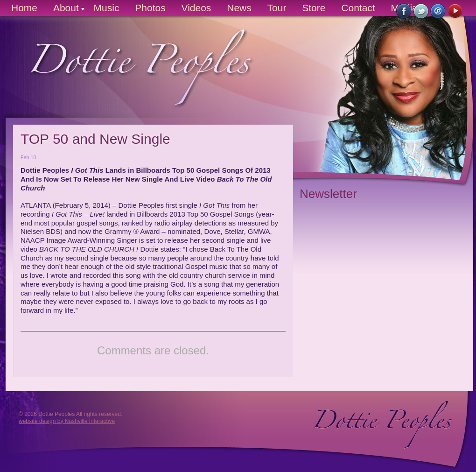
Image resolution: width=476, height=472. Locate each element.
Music (107, 8)
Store (314, 8)
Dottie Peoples (132, 75)
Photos (150, 8)
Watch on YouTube (456, 11)
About (66, 8)
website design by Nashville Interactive (67, 421)
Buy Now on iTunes (438, 11)
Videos (196, 8)
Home (24, 8)
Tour (277, 8)
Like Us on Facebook (404, 11)
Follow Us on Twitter (421, 11)
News (239, 8)
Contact (358, 8)
